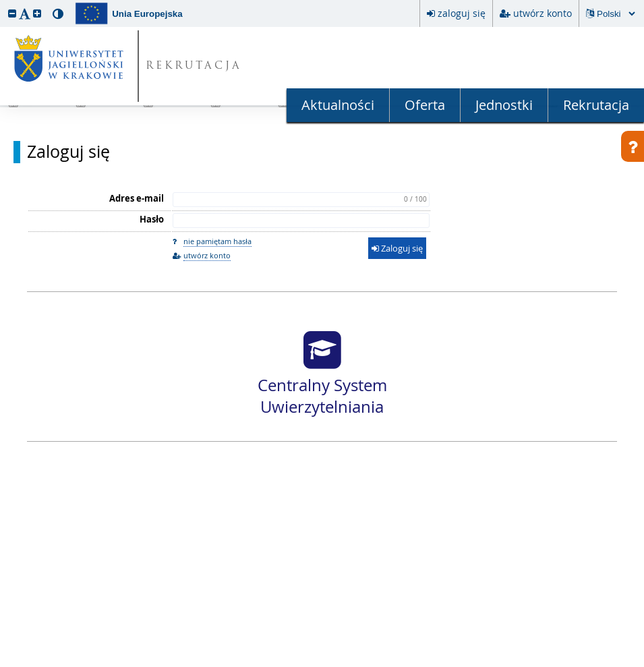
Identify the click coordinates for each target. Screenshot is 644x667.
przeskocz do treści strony (3, 3)
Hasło (152, 219)
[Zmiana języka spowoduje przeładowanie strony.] (616, 14)
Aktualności (338, 105)
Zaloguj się (68, 152)
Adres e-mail (137, 198)
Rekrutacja (596, 105)
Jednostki (504, 105)
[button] (12, 13)
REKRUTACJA (194, 66)
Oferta (425, 105)
